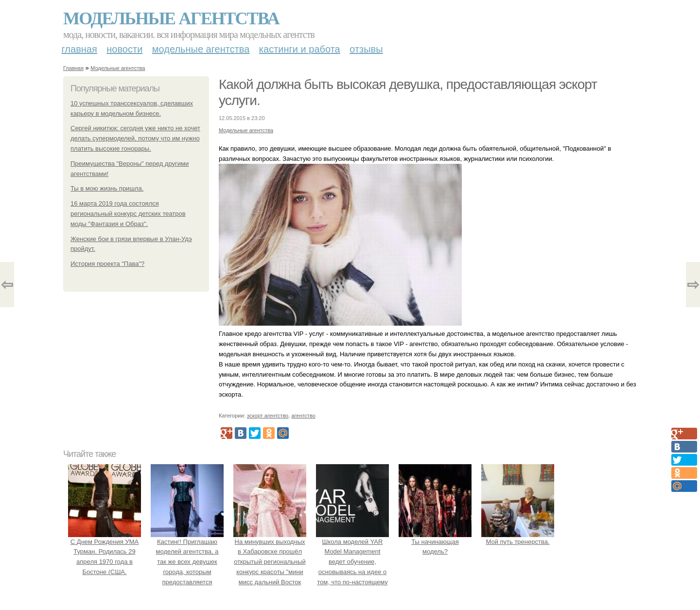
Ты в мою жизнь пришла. (107, 188)
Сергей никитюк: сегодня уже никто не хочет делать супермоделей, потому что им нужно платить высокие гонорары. (135, 138)
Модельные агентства (171, 18)
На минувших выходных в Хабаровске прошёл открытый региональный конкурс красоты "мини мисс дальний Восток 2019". (270, 562)
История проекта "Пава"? (107, 264)
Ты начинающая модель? (435, 542)
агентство (303, 416)
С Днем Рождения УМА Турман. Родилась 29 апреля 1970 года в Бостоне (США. (105, 552)
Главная (79, 49)
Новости (124, 49)
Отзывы (366, 49)
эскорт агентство (268, 416)
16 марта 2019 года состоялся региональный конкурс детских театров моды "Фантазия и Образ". (128, 214)
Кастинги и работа (300, 49)
